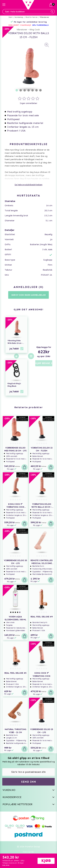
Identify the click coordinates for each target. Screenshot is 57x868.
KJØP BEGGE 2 (44, 363)
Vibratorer (44, 17)
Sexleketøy (19, 17)
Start (11, 17)
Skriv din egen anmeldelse (29, 295)
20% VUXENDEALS (41, 25)
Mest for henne (31, 17)
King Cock (35, 30)
